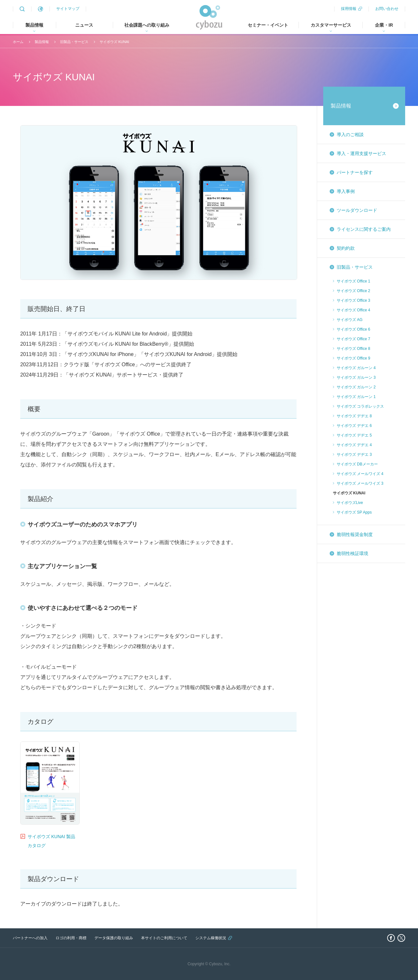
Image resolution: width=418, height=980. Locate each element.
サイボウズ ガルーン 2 (356, 387)
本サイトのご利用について (164, 938)
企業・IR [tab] (384, 25)
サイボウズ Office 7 (353, 339)
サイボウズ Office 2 (353, 291)
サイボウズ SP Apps (354, 512)
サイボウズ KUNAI (114, 42)
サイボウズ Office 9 (353, 358)
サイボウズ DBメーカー (357, 464)
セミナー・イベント (268, 25)
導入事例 (346, 191)
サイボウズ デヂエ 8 (354, 416)
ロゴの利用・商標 (71, 938)
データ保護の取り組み (114, 938)
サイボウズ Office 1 (353, 281)
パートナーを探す (355, 172)
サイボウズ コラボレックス (360, 406)
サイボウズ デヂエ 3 (354, 455)
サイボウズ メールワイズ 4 (360, 474)
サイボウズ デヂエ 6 (354, 426)
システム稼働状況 (211, 938)
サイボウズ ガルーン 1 (356, 397)
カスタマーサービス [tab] (331, 25)
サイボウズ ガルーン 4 (356, 368)
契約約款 (346, 248)
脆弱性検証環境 (352, 553)
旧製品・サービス (74, 42)
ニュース (84, 25)
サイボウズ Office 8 (353, 349)
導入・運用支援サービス (361, 153)
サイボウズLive (350, 503)
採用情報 (349, 9)
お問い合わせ (387, 9)
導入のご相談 (350, 134)
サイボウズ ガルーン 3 (356, 377)
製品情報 (42, 42)
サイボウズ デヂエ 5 (354, 435)
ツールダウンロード (357, 210)
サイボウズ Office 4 (353, 310)
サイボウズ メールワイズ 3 (360, 483)
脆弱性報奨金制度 (355, 534)
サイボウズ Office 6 (353, 329)
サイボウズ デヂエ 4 (354, 445)
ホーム (18, 42)
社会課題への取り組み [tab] (147, 25)
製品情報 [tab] (34, 25)
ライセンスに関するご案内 (364, 229)
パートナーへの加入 (30, 938)
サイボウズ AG (350, 320)
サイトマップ (68, 9)
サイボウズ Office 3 (353, 300)
